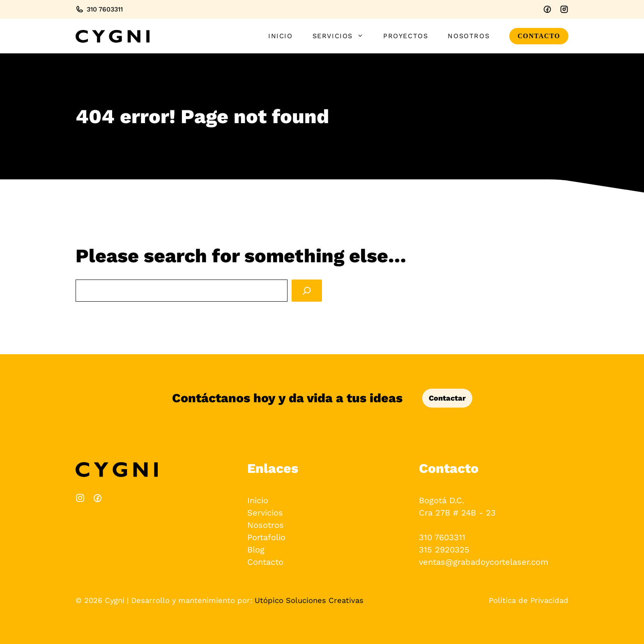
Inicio (281, 36)
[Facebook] (547, 9)
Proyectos (406, 36)
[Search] (307, 291)
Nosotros (469, 36)
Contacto (265, 562)
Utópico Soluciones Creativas (309, 600)
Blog (256, 550)
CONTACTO (539, 36)
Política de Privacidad (529, 600)
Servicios (343, 36)
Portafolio (266, 537)
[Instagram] (564, 9)
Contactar (447, 398)
